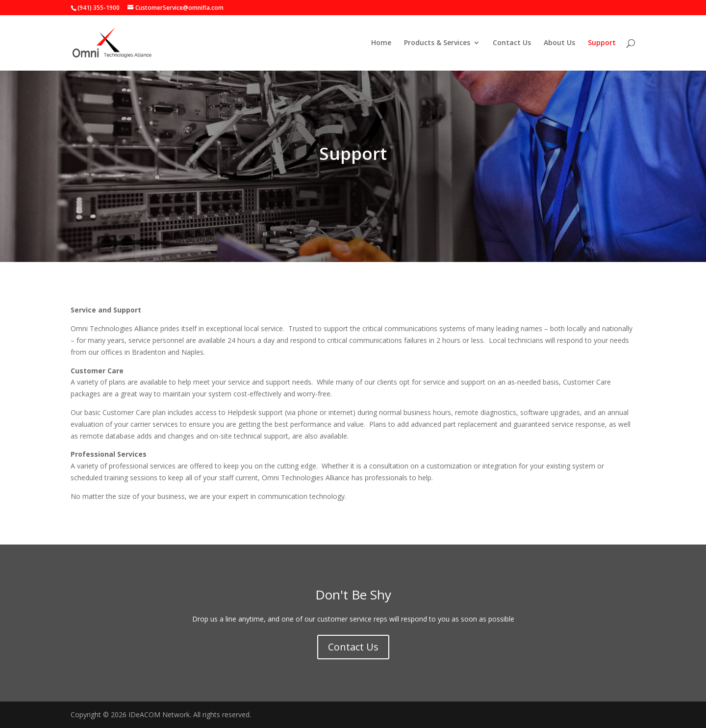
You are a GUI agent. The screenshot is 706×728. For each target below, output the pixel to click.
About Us (559, 43)
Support (602, 43)
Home (381, 43)
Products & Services (437, 43)
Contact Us (512, 43)
